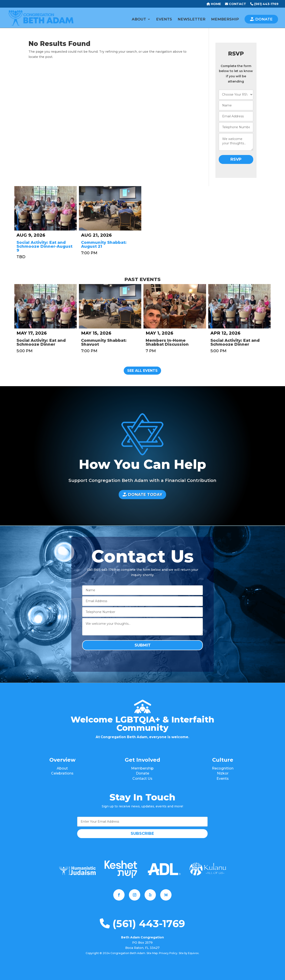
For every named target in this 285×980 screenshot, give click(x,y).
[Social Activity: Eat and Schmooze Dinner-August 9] (46, 208)
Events (223, 779)
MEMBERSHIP (225, 19)
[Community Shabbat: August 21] (110, 208)
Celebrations (62, 773)
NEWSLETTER (192, 19)
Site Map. (152, 953)
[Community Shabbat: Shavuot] (110, 306)
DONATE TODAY (142, 495)
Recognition (223, 768)
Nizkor (223, 773)
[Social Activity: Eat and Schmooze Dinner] (46, 306)
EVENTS (164, 19)
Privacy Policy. (168, 953)
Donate (142, 773)
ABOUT (139, 19)
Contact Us (142, 779)
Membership (142, 768)
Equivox (193, 953)
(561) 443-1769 (142, 924)
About (62, 768)
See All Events (142, 371)
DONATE (261, 19)
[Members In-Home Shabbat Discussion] (175, 306)
